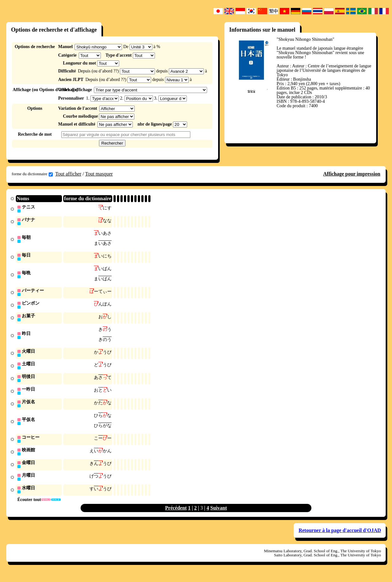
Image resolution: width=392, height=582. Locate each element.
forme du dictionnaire (32, 174)
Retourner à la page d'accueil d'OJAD (340, 538)
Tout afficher (68, 174)
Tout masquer (99, 174)
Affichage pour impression (352, 174)
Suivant (218, 515)
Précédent (176, 515)
